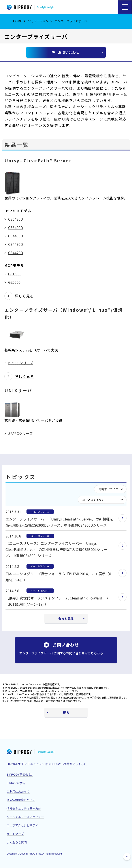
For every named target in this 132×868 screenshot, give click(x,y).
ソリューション (38, 21)
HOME (18, 21)
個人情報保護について (21, 800)
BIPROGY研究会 (20, 775)
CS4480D (16, 236)
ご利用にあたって (18, 792)
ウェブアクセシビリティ (22, 825)
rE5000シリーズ (21, 363)
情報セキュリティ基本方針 (24, 809)
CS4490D (16, 244)
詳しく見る (24, 296)
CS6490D (16, 227)
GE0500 (14, 282)
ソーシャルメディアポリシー (25, 817)
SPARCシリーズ (20, 433)
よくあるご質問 (17, 842)
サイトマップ (15, 834)
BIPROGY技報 (16, 783)
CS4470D (16, 253)
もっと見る (66, 618)
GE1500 (14, 274)
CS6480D (16, 219)
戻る (66, 712)
